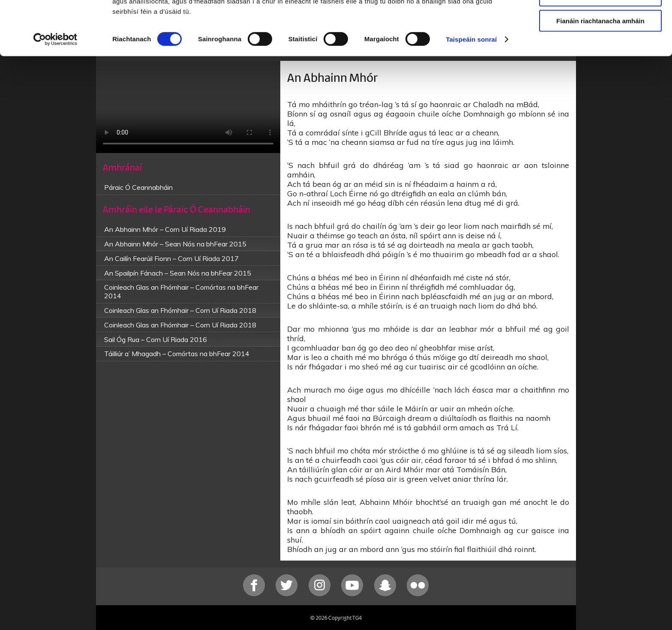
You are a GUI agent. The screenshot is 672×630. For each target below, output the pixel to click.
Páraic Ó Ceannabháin (138, 187)
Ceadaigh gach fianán (600, 21)
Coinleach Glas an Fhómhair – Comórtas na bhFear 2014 (181, 291)
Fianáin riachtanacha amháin (600, 71)
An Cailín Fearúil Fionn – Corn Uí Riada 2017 (171, 258)
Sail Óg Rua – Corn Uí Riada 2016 (156, 339)
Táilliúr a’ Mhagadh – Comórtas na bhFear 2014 (177, 354)
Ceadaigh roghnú (600, 46)
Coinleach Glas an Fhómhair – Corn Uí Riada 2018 (180, 310)
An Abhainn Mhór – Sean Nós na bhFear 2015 (175, 244)
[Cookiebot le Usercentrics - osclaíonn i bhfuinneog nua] (55, 90)
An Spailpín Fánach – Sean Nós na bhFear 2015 (178, 273)
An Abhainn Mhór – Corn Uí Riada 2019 (165, 229)
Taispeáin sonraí (471, 90)
